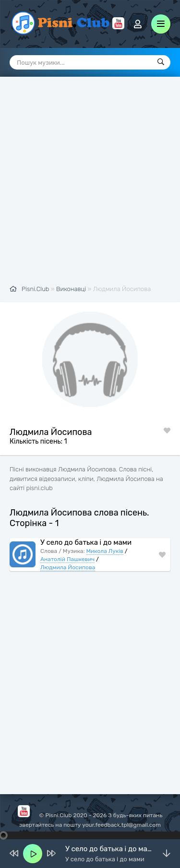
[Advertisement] (90, 186)
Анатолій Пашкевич (67, 559)
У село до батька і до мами (86, 542)
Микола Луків (105, 551)
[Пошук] (161, 62)
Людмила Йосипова (68, 567)
